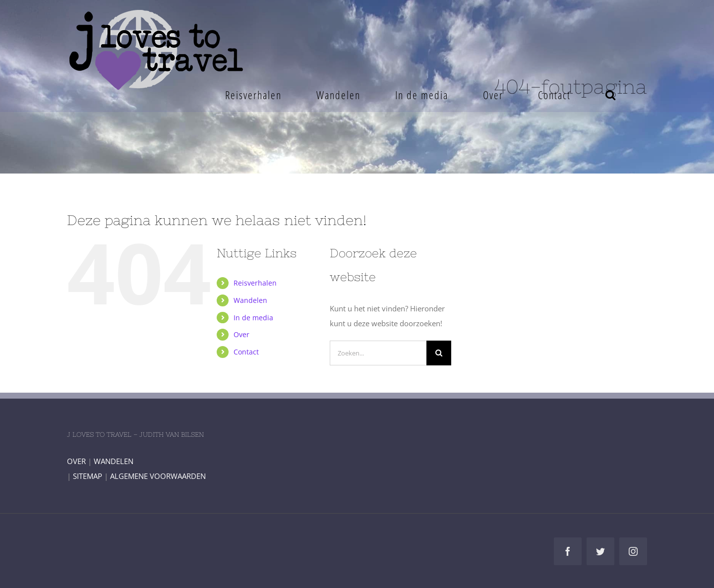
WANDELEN (114, 461)
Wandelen (250, 300)
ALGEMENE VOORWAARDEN (158, 476)
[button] (611, 95)
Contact (246, 352)
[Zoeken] (439, 353)
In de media (253, 318)
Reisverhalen (255, 283)
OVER (76, 461)
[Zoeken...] (378, 353)
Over (241, 334)
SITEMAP (88, 476)
